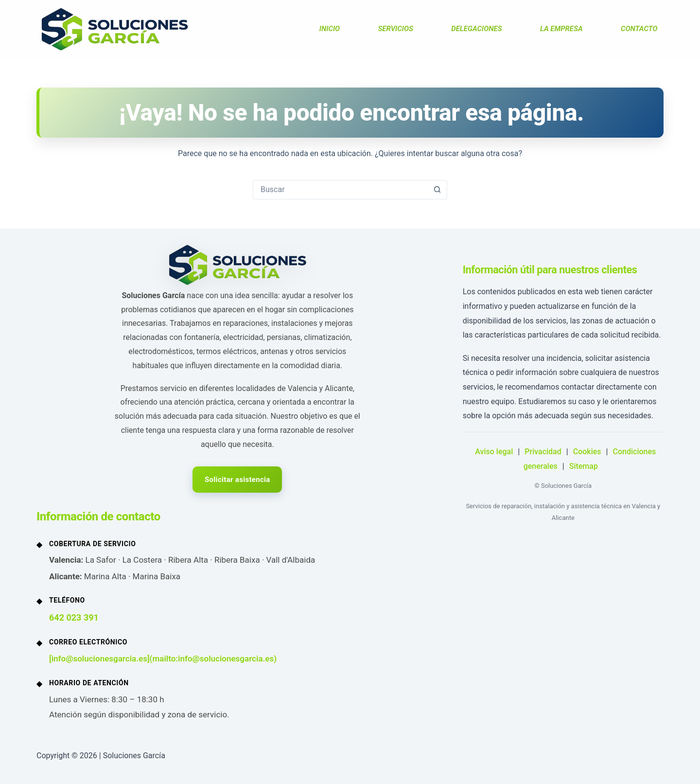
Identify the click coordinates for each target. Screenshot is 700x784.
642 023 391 (74, 617)
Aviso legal (494, 452)
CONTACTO (639, 29)
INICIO (330, 29)
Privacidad (543, 452)
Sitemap (584, 466)
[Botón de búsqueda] (437, 190)
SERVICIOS (395, 29)
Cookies (587, 452)
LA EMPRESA (561, 29)
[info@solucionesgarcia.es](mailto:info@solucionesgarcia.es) (163, 659)
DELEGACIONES (476, 29)
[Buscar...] (340, 190)
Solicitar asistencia (237, 480)
